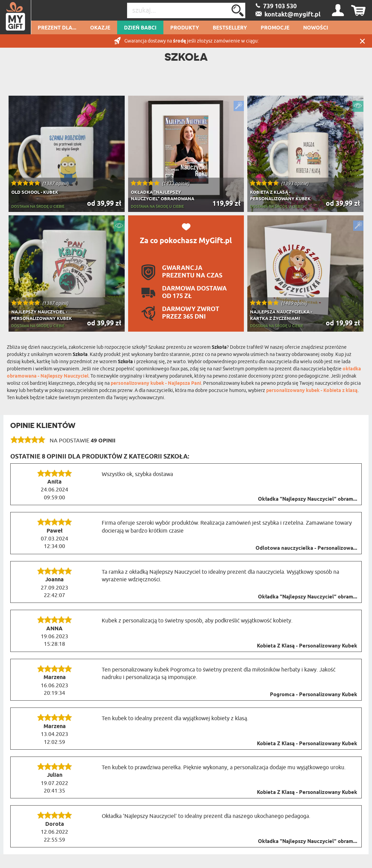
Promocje (275, 28)
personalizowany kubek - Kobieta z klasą (312, 391)
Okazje (100, 28)
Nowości (316, 28)
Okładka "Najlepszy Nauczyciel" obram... (308, 499)
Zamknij (362, 41)
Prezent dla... (57, 28)
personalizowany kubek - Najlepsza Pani (156, 384)
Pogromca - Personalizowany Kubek (314, 695)
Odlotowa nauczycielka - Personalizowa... (306, 548)
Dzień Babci (140, 28)
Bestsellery (230, 28)
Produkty (185, 28)
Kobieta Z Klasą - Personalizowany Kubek (307, 646)
